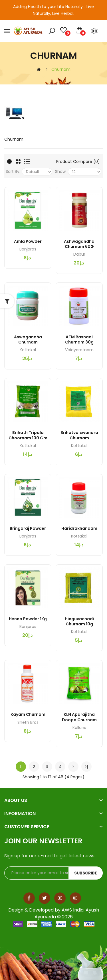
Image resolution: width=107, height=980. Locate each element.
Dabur (79, 254)
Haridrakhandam (79, 528)
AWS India (73, 910)
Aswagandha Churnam (28, 340)
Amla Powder (28, 241)
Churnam (61, 69)
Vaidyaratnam (79, 350)
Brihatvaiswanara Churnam (79, 435)
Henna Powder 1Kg (28, 619)
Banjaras (28, 249)
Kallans (79, 728)
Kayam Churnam (28, 714)
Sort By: (13, 171)
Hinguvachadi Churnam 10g (79, 621)
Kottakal (28, 350)
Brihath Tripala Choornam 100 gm (28, 435)
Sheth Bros (28, 722)
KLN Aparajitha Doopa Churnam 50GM (79, 717)
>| (86, 766)
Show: (61, 171)
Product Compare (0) (78, 161)
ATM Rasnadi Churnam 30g (79, 340)
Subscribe (86, 873)
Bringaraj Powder (28, 528)
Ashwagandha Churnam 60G (79, 244)
